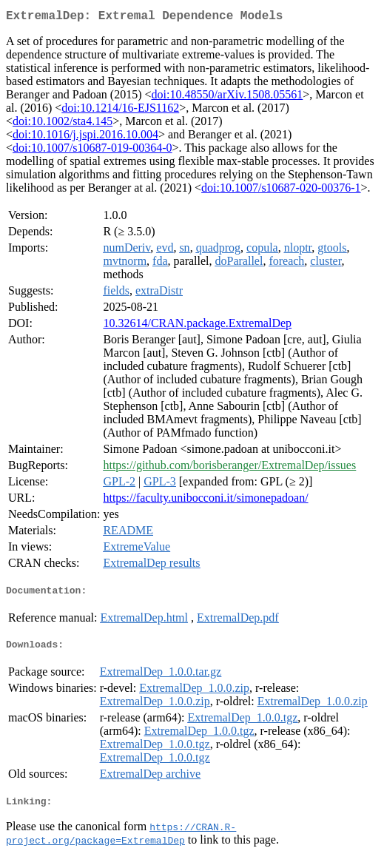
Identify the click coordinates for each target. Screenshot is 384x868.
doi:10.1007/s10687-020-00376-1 (281, 191)
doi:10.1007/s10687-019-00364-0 (92, 151)
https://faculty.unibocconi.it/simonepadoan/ (205, 501)
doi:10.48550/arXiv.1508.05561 (228, 97)
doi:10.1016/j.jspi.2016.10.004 (85, 137)
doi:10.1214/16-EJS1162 (120, 111)
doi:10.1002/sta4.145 (63, 124)
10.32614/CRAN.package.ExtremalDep (197, 326)
